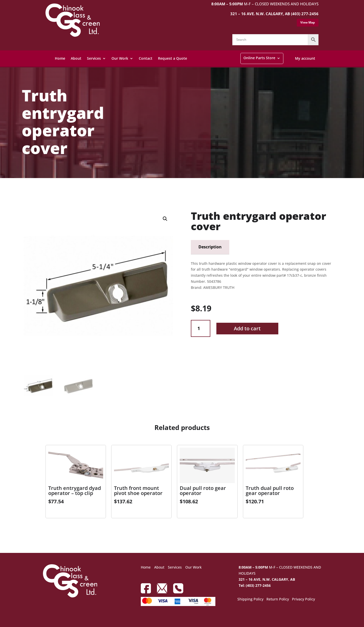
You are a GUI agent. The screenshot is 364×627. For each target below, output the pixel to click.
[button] (165, 219)
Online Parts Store (259, 58)
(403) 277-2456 (305, 14)
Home (60, 58)
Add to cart (247, 328)
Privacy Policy (303, 599)
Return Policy (278, 599)
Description (210, 247)
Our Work (120, 58)
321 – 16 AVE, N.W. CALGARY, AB (267, 579)
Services (94, 58)
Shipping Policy (250, 599)
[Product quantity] (201, 328)
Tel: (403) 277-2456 (255, 585)
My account (305, 58)
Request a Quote (173, 58)
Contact (146, 58)
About (76, 58)
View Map (308, 22)
